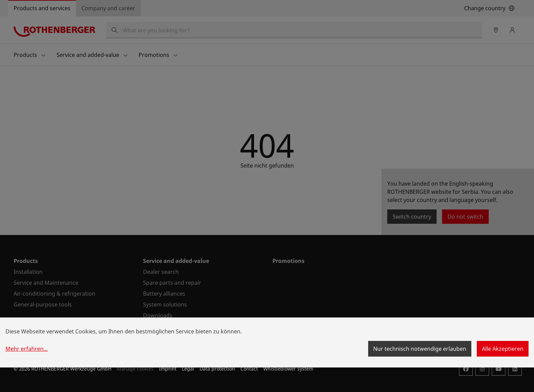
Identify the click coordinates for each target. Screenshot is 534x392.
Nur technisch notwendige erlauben (420, 349)
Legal (188, 369)
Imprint (168, 369)
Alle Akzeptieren (503, 349)
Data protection (217, 369)
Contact (249, 369)
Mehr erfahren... (27, 349)
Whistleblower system (288, 369)
